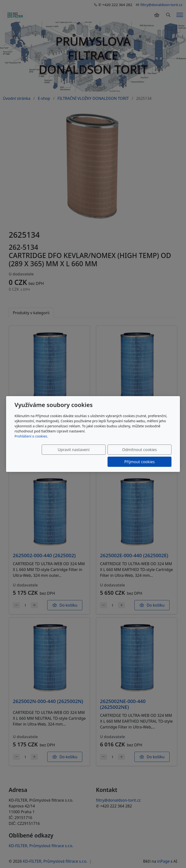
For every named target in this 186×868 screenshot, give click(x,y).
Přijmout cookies (148, 456)
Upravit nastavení (51, 456)
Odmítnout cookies (100, 456)
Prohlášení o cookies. (31, 442)
